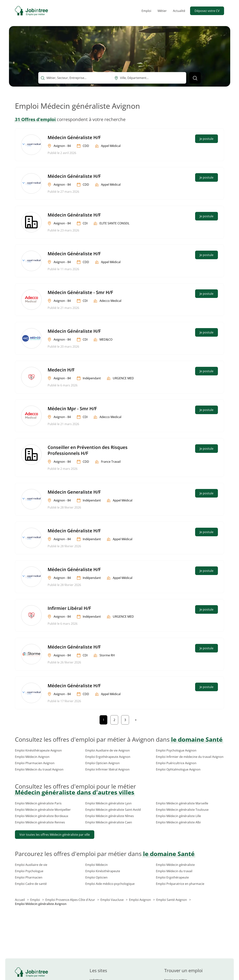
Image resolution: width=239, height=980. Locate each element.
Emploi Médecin (97, 865)
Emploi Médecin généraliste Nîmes (110, 816)
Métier (162, 11)
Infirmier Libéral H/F (69, 608)
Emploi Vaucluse (112, 900)
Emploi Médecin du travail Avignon (39, 769)
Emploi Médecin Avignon (32, 757)
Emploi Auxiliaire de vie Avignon (108, 750)
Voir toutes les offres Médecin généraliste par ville (55, 835)
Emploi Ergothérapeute (172, 877)
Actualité (179, 11)
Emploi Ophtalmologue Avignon (178, 769)
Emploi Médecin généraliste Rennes (40, 822)
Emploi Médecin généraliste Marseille (182, 803)
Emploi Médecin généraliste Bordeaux (42, 816)
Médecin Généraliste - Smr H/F (80, 292)
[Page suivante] (136, 720)
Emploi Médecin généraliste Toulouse (182, 810)
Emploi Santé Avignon (172, 900)
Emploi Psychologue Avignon (176, 750)
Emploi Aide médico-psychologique (110, 884)
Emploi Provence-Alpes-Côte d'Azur (71, 900)
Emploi (146, 11)
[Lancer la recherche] (195, 78)
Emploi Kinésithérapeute (103, 871)
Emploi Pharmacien (29, 877)
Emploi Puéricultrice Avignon (176, 763)
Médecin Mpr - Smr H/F (72, 408)
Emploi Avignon (140, 900)
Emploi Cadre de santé (31, 884)
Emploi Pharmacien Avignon (35, 763)
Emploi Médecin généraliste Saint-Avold (113, 810)
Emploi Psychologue (29, 871)
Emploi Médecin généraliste (175, 865)
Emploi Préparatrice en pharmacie (180, 884)
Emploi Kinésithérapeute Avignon (38, 750)
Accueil (20, 900)
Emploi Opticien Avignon (103, 763)
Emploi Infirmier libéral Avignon (107, 769)
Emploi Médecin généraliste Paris (38, 803)
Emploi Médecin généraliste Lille (178, 816)
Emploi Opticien (96, 877)
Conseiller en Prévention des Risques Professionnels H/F (88, 450)
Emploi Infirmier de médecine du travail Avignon (190, 757)
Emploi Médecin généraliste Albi (178, 822)
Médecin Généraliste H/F (74, 137)
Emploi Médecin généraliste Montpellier (43, 810)
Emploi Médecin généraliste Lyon (108, 803)
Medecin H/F (61, 370)
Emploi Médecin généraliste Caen (109, 822)
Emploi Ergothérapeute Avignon (108, 757)
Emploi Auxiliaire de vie (31, 865)
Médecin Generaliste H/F (74, 492)
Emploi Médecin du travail (174, 871)
